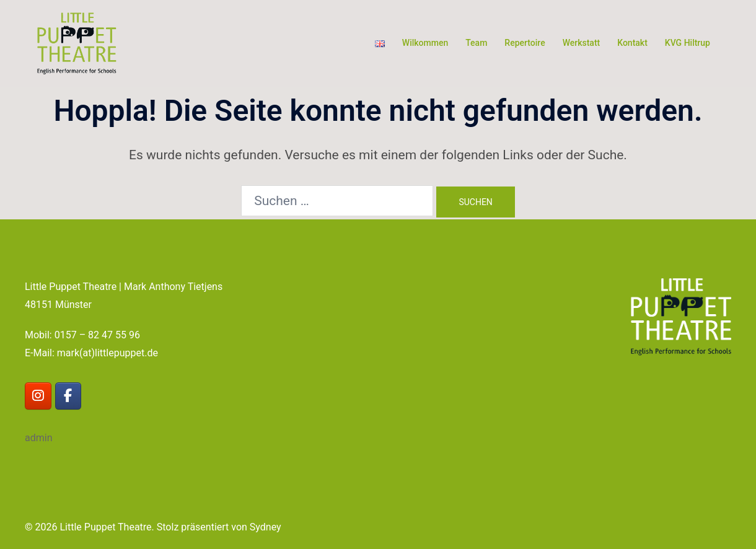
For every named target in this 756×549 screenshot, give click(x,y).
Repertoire (525, 43)
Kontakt (632, 43)
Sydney (266, 527)
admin (38, 438)
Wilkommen (425, 43)
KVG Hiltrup (688, 43)
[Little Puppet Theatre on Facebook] (68, 396)
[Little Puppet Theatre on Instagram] (38, 396)
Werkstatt (582, 43)
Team (476, 43)
